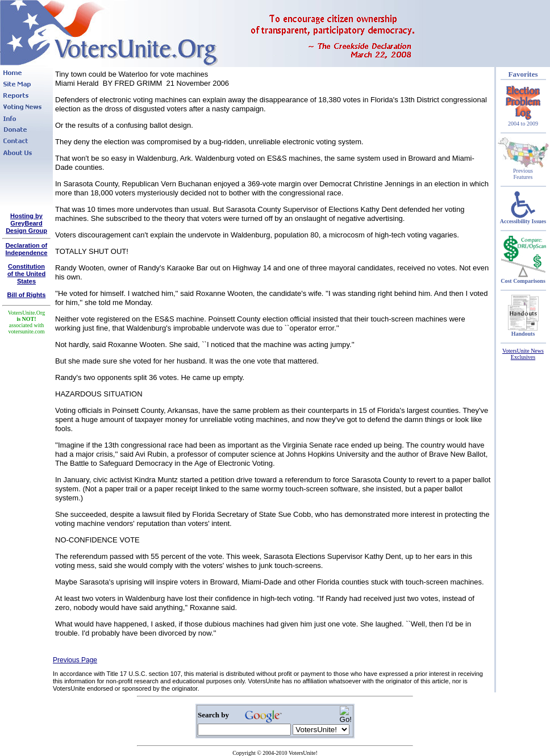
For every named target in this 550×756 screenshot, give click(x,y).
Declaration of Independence (27, 249)
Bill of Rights (27, 295)
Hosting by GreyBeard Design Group (26, 223)
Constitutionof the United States (26, 274)
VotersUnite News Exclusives (523, 354)
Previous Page (75, 660)
